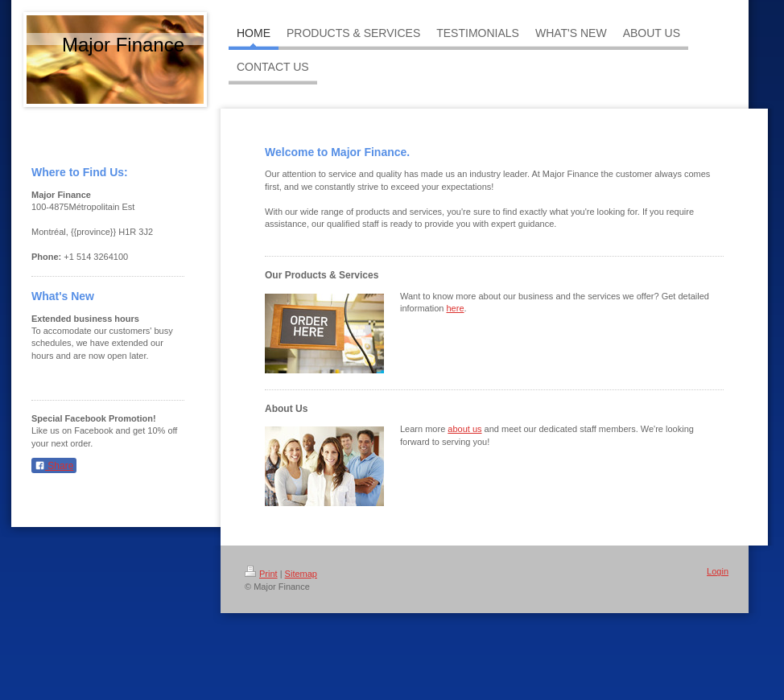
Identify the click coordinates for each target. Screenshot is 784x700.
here (455, 308)
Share (54, 466)
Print (261, 574)
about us (464, 429)
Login (718, 571)
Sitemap (301, 574)
